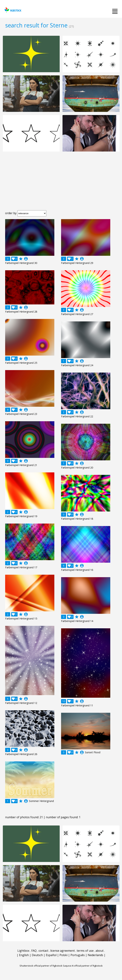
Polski (63, 955)
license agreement (63, 951)
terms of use (85, 951)
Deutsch (37, 955)
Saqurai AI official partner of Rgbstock (83, 966)
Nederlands (95, 955)
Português (78, 955)
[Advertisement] (61, 184)
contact (43, 951)
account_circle (26, 259)
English (24, 955)
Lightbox (23, 951)
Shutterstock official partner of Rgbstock (41, 966)
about (100, 951)
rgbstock (13, 10)
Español (51, 955)
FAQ (34, 951)
